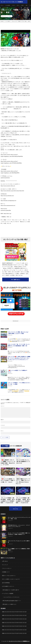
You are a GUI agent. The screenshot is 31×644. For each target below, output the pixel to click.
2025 (3, 615)
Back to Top (15, 509)
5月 (12, 615)
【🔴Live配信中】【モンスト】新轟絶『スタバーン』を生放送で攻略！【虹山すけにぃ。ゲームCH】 (8, 462)
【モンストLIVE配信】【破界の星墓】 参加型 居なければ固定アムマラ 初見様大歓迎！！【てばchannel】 (8, 500)
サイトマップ (5, 565)
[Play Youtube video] (15, 38)
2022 (3, 626)
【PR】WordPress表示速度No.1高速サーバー (11, 601)
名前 (2, 420)
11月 (23, 615)
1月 (6, 612)
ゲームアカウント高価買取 (8, 593)
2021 (3, 630)
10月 (21, 615)
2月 (7, 612)
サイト (2, 431)
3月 (9, 612)
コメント (3, 406)
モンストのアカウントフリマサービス (11, 597)
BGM (23, 5)
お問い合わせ (5, 561)
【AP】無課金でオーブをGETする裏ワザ (11, 590)
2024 (3, 619)
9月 (19, 615)
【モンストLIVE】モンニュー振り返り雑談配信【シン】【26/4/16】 (23, 461)
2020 (3, 633)
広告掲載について (6, 572)
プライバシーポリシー (7, 568)
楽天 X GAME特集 (6, 583)
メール (3, 425)
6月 (14, 615)
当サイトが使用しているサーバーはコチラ (11, 579)
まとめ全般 (8, 5)
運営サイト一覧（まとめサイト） (9, 576)
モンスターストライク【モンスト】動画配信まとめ (19, 641)
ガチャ (18, 5)
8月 (17, 615)
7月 (16, 615)
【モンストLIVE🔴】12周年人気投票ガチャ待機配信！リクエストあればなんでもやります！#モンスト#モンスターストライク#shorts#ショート (19, 358)
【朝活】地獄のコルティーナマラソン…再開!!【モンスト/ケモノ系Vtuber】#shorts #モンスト (23, 481)
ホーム (2, 5)
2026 (3, 612)
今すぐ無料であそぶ (16, 280)
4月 (11, 612)
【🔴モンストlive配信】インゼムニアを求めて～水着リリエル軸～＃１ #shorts (8, 480)
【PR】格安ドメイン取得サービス (9, 604)
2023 (3, 623)
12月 (26, 615)
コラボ (13, 5)
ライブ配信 (9, 16)
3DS (27, 5)
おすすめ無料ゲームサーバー (8, 586)
